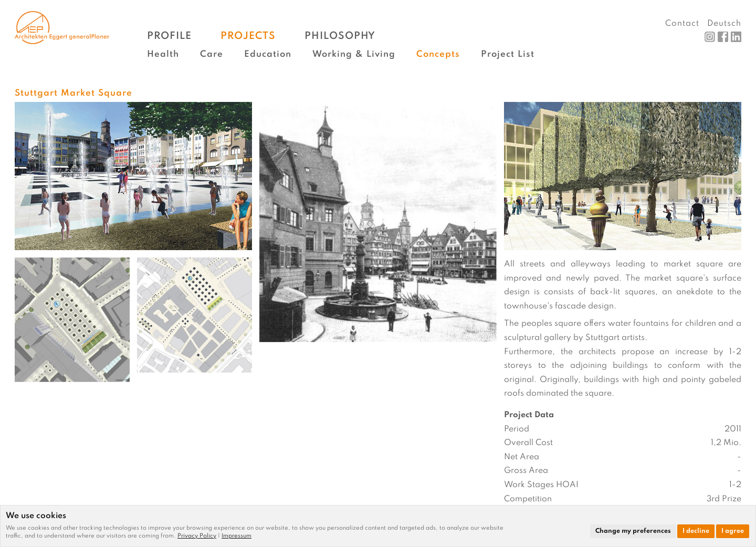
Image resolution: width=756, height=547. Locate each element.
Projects (248, 36)
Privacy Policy (197, 536)
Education (268, 54)
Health (163, 54)
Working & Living (354, 54)
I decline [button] (696, 531)
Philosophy (340, 36)
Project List (508, 54)
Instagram (710, 37)
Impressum (237, 536)
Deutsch (724, 24)
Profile (169, 36)
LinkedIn (736, 37)
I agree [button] (733, 531)
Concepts (438, 54)
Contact (682, 24)
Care (212, 54)
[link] (199, 536)
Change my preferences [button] (633, 531)
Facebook (723, 37)
